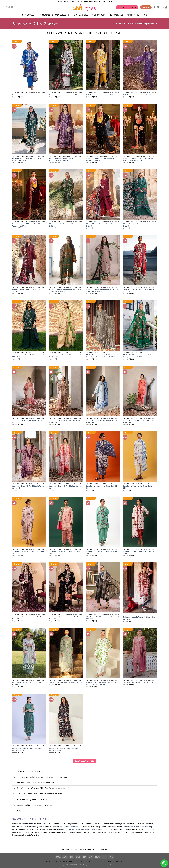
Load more (84, 761)
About (48, 862)
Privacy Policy (87, 862)
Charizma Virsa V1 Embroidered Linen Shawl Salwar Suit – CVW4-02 (103, 290)
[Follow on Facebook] (3, 7)
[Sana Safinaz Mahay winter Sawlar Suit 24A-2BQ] (140, 456)
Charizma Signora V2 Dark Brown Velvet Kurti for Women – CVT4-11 (138, 159)
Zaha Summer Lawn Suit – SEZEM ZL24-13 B (65, 683)
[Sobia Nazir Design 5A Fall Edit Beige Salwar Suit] (29, 391)
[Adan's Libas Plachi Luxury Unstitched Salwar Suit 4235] (66, 587)
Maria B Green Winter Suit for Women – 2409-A (64, 225)
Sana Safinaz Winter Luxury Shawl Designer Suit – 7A (139, 290)
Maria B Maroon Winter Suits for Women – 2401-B (28, 290)
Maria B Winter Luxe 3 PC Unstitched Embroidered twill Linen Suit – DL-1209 (101, 356)
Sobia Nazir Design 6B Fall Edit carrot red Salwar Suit (138, 421)
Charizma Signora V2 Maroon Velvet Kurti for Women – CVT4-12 (29, 225)
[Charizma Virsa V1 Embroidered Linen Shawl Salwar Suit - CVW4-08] (66, 260)
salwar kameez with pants (70, 829)
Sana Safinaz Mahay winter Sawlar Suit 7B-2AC (102, 553)
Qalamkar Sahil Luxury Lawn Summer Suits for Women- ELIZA (28, 159)
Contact (55, 862)
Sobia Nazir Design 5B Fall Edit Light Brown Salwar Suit (65, 421)
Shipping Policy (100, 862)
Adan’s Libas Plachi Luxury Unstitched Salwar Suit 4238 (29, 618)
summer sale (43, 15)
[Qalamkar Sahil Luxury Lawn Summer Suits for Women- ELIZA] (29, 129)
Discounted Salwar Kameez (92, 829)
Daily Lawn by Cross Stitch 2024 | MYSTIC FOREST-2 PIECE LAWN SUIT (102, 684)
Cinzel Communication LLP (101, 865)
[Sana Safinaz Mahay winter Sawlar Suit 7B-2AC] (103, 522)
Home (119, 23)
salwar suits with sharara (70, 827)
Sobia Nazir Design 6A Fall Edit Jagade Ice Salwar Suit (101, 421)
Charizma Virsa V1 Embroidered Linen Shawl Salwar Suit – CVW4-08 (66, 290)
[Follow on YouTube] (12, 7)
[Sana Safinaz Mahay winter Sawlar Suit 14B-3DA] (29, 522)
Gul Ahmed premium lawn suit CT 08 (100, 95)
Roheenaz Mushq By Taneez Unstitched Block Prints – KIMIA (140, 618)
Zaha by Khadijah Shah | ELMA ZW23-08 (138, 683)
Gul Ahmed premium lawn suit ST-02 (26, 95)
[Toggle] (14, 772)
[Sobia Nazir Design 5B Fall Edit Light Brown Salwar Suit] (66, 391)
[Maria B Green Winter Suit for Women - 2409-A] (66, 194)
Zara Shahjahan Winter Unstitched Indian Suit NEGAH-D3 (66, 356)
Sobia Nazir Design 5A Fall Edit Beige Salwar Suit (28, 421)
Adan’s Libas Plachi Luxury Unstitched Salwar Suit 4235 (66, 618)
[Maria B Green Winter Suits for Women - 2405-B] (140, 194)
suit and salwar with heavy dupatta (137, 827)
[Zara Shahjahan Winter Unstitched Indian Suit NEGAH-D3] (66, 325)
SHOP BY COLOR (99, 15)
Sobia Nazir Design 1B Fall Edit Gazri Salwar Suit (65, 487)
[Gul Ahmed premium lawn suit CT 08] (103, 65)
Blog (145, 15)
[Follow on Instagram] (6, 7)
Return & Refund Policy (70, 862)
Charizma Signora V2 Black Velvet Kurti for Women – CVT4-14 (102, 159)
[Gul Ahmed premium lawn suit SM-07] (66, 65)
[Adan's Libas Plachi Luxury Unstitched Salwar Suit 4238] (29, 587)
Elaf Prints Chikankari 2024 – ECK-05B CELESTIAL (27, 684)
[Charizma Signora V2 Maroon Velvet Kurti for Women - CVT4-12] (29, 194)
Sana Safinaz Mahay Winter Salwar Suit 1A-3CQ (139, 553)
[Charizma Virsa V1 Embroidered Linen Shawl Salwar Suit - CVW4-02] (103, 260)
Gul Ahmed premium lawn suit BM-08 (137, 95)
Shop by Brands (117, 15)
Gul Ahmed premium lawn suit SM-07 (63, 95)
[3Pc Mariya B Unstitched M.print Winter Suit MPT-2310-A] (103, 587)
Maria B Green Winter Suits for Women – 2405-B (138, 225)
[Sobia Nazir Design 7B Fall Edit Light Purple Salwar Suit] (29, 456)
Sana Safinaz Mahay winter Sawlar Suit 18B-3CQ (102, 487)
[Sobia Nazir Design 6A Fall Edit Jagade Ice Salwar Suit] (103, 391)
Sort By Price (134, 15)
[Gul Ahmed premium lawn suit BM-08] (140, 65)
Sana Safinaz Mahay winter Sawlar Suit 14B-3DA (28, 553)
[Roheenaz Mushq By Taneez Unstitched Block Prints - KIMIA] (140, 588)
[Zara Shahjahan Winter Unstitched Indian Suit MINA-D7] (29, 325)
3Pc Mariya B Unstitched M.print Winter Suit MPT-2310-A (103, 618)
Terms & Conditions (116, 862)
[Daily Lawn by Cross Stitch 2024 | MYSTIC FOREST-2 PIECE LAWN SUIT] (103, 653)
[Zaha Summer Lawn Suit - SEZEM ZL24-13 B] (66, 653)
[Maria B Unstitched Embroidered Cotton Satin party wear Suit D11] (140, 325)
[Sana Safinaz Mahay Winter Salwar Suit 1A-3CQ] (140, 522)
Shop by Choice (82, 15)
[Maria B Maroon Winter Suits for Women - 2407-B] (103, 194)
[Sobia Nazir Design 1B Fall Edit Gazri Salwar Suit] (66, 456)
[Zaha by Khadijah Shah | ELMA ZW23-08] (140, 653)
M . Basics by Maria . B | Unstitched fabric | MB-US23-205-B (65, 749)
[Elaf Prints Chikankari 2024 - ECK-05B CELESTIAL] (29, 653)
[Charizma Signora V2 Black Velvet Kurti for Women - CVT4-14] (103, 129)
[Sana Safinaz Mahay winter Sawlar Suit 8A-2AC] (66, 522)
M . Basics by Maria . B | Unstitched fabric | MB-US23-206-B (28, 749)
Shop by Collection (62, 15)
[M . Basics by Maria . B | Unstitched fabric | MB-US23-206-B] (29, 719)
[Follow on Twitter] (9, 7)
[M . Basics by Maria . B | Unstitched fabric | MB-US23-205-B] (66, 719)
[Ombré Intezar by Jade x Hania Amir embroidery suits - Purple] (66, 129)
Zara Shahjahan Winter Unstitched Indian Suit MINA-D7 (29, 356)
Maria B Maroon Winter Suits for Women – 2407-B (102, 225)
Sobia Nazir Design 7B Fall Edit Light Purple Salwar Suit (28, 487)
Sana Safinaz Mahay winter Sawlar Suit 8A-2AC (65, 553)
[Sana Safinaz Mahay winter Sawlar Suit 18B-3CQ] (103, 456)
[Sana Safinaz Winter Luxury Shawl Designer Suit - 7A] (140, 260)
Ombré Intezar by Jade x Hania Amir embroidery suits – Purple (62, 159)
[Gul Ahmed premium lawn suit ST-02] (29, 65)
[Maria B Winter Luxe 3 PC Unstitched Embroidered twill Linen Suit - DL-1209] (103, 325)
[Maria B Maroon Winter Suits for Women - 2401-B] (29, 260)
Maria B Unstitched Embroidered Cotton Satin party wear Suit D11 (138, 356)
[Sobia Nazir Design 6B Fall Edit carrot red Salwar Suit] (140, 391)
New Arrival (28, 15)
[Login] (154, 7)
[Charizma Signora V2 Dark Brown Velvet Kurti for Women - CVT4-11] (140, 129)
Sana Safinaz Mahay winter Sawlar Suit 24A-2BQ (139, 487)
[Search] (158, 7)
